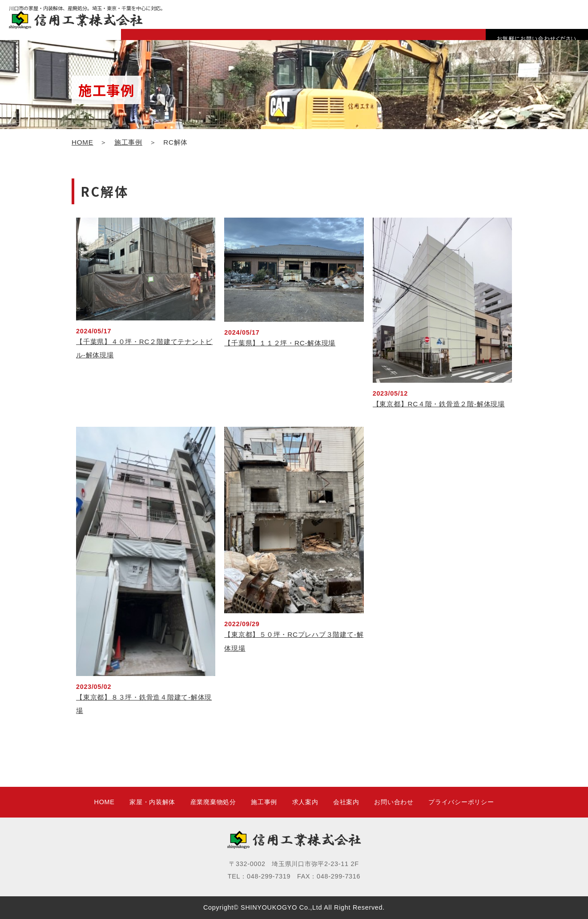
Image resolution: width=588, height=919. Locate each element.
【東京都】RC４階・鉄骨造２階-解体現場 (439, 404)
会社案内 (346, 802)
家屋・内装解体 (152, 802)
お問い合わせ (394, 802)
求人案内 (305, 802)
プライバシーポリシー (461, 802)
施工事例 (128, 142)
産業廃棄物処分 (213, 802)
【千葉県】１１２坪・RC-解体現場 (280, 343)
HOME (83, 142)
